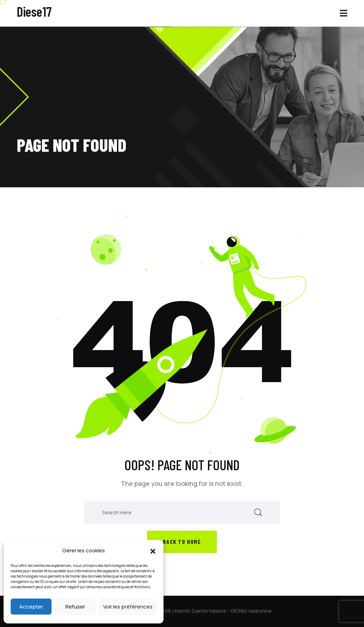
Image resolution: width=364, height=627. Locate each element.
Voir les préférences (128, 607)
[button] (153, 551)
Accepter (31, 607)
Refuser (75, 607)
